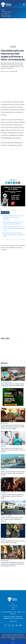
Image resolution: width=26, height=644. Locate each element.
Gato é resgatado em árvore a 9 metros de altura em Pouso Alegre (13, 542)
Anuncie (13, 608)
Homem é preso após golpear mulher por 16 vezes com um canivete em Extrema (12, 519)
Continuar (13, 642)
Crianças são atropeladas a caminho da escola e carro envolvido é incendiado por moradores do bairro (13, 564)
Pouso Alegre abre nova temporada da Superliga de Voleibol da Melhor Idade (13, 385)
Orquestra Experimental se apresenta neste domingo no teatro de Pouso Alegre (12, 496)
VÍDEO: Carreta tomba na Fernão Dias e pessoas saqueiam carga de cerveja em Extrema (13, 473)
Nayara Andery (5, 71)
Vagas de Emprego (6, 16)
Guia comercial (5, 14)
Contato (13, 609)
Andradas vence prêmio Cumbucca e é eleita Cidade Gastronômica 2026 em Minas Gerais (14, 235)
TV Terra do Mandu (13, 606)
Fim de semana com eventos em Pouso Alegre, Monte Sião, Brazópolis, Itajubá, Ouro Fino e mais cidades (13, 427)
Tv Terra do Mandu (6, 12)
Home (3, 10)
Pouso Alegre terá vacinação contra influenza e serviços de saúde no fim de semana (13, 450)
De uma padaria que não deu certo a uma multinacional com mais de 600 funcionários (13, 218)
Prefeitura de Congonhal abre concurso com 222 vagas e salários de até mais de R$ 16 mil (14, 228)
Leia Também (5, 213)
